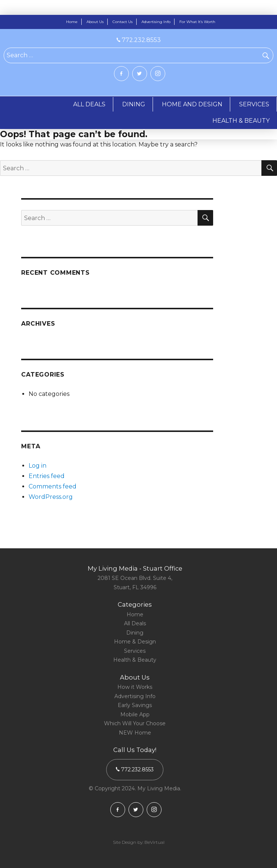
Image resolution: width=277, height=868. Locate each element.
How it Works (135, 687)
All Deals (135, 623)
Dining (135, 633)
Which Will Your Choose (135, 723)
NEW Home (135, 733)
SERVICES (254, 104)
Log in (38, 466)
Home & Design (135, 642)
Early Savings (135, 705)
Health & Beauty (135, 660)
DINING (134, 104)
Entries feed (47, 476)
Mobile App (135, 714)
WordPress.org (51, 497)
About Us (95, 22)
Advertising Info (156, 22)
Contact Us (123, 22)
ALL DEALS (89, 104)
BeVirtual (154, 842)
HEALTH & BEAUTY (241, 121)
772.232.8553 (139, 40)
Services (135, 651)
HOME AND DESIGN (192, 104)
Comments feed (53, 486)
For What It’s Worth (197, 22)
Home (72, 22)
